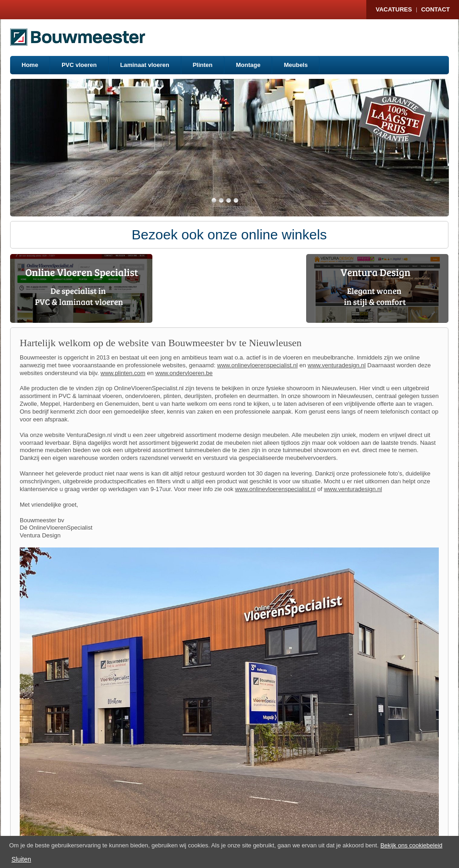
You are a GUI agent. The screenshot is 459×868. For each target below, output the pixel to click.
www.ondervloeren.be (184, 373)
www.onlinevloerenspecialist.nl (257, 365)
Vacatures (394, 9)
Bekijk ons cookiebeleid (411, 845)
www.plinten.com (123, 373)
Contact (435, 9)
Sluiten (21, 859)
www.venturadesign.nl (336, 365)
